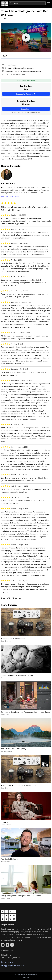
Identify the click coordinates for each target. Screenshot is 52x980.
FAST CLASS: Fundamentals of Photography (18, 785)
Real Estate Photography (11, 859)
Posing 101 (5, 822)
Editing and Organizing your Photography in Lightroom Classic (26, 712)
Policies (26, 977)
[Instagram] (12, 945)
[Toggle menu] (49, 3)
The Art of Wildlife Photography (14, 749)
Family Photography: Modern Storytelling (17, 675)
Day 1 (5, 56)
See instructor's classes (10, 196)
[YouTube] (3, 945)
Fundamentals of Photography (13, 638)
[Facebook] (7, 945)
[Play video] (26, 38)
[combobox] (27, 3)
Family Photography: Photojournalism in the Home (21, 896)
